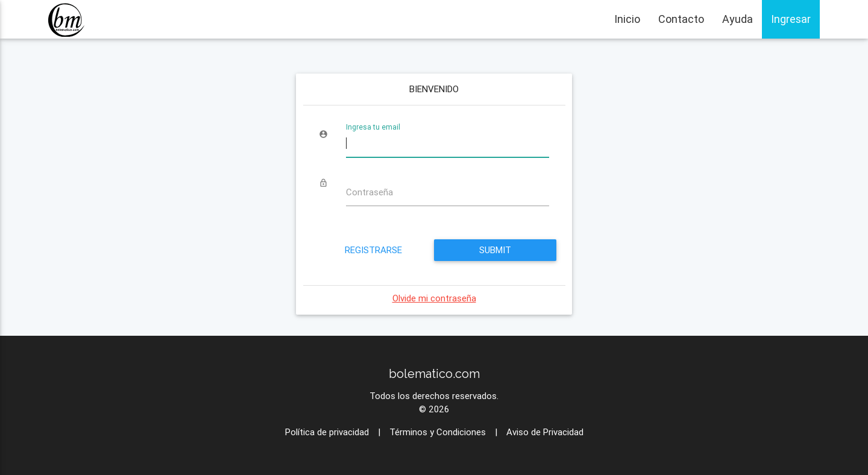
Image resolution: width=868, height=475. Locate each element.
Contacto (681, 19)
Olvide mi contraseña (434, 298)
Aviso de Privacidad (545, 432)
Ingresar (791, 19)
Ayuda (737, 19)
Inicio (627, 19)
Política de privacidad (327, 432)
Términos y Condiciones (438, 432)
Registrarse (373, 250)
